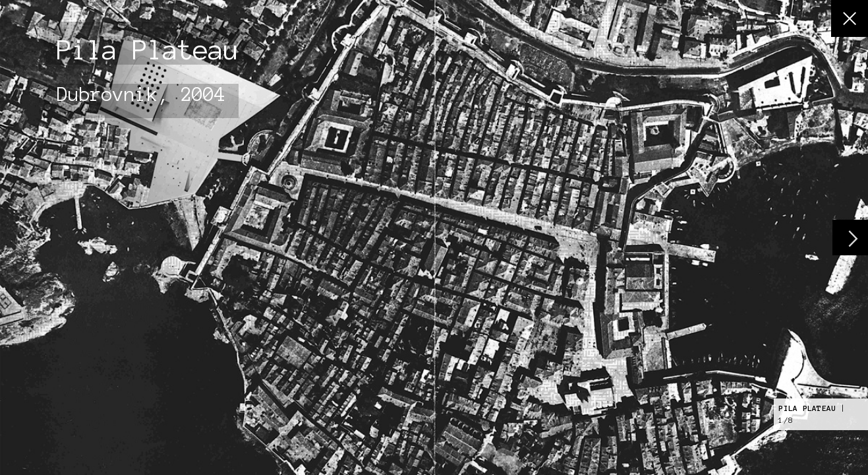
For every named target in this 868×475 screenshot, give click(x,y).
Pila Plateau (807, 408)
